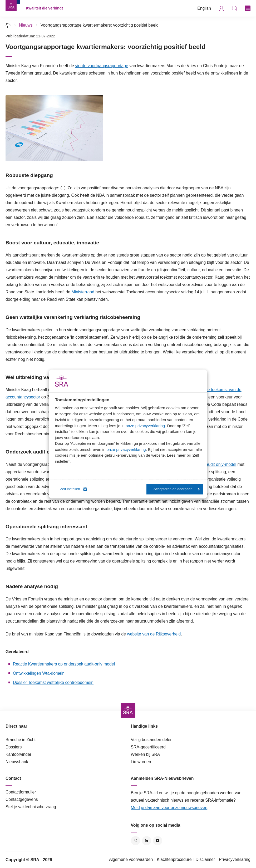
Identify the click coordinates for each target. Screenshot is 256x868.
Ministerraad (83, 292)
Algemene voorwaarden (131, 859)
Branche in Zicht (21, 740)
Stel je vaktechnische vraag (31, 807)
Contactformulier (21, 792)
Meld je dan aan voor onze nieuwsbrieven (169, 808)
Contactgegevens (22, 799)
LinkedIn (147, 841)
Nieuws (26, 25)
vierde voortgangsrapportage (102, 66)
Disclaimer (205, 859)
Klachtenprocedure (174, 859)
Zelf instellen (74, 489)
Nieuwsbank (17, 762)
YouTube (158, 841)
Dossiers (14, 747)
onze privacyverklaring (145, 426)
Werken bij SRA (146, 754)
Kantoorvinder (18, 754)
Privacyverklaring (235, 859)
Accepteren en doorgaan (177, 489)
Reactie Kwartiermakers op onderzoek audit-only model (64, 664)
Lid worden (141, 762)
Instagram (136, 841)
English (204, 8)
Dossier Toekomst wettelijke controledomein (53, 682)
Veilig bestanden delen (152, 740)
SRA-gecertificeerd (148, 747)
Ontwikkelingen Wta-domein (39, 673)
